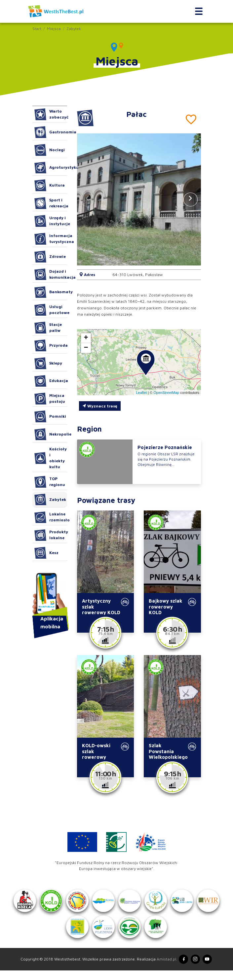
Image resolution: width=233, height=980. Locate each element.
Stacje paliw (48, 328)
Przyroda (51, 345)
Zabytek (74, 29)
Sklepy (48, 363)
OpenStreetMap (166, 393)
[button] (190, 199)
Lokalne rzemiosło (51, 517)
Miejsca (54, 29)
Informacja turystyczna (51, 239)
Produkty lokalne (51, 535)
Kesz (46, 553)
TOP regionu (50, 482)
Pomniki (50, 416)
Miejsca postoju (50, 399)
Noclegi (50, 150)
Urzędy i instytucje (51, 221)
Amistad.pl (165, 968)
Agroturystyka (51, 168)
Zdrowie (50, 257)
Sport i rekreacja (51, 203)
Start (37, 29)
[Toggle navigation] (199, 11)
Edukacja (51, 381)
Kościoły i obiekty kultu (51, 458)
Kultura (50, 185)
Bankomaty (51, 292)
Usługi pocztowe (51, 310)
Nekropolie (51, 434)
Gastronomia (51, 132)
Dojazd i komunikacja (51, 274)
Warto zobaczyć (51, 114)
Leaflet (141, 393)
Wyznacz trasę (100, 406)
